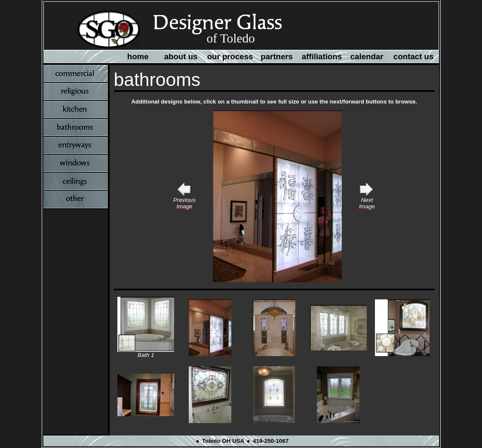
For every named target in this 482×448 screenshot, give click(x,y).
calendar (367, 56)
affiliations (322, 56)
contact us (413, 56)
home (138, 56)
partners (277, 56)
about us (181, 56)
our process (230, 56)
